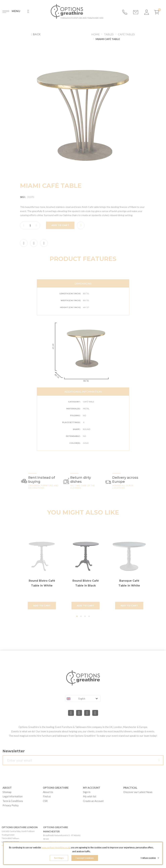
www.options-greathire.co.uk (56, 848)
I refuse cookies (150, 858)
